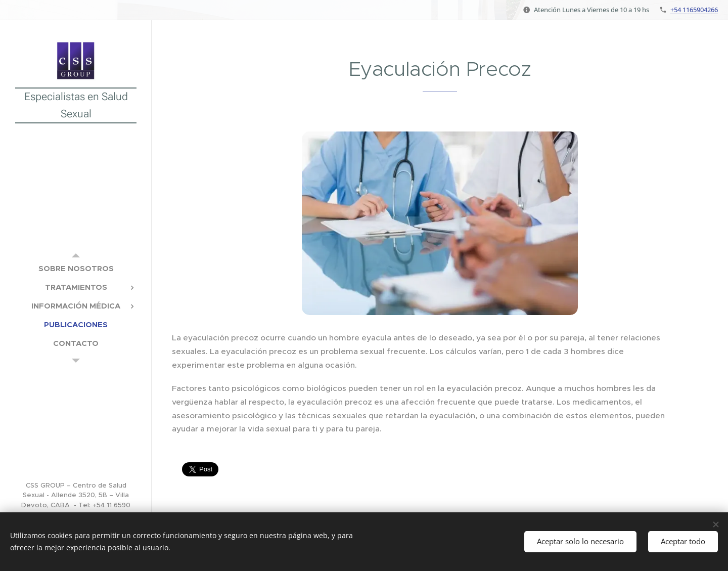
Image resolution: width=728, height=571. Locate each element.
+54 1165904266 (694, 10)
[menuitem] (76, 268)
